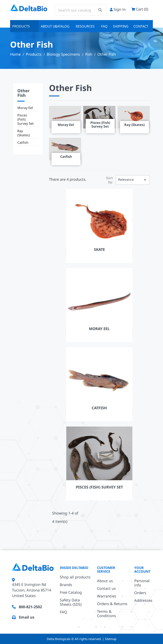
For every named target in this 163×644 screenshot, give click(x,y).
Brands (66, 585)
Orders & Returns (112, 604)
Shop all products (75, 577)
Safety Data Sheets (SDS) (71, 602)
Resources (85, 26)
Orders (140, 593)
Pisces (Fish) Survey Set (26, 119)
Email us (27, 617)
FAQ (104, 26)
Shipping (121, 26)
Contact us (106, 588)
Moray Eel (25, 108)
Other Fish (23, 93)
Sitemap (111, 639)
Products (21, 26)
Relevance (133, 180)
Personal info (142, 583)
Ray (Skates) (24, 133)
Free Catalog (71, 592)
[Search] (81, 10)
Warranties (107, 596)
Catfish (23, 142)
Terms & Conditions (107, 613)
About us (47, 26)
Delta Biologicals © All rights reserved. (75, 639)
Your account (142, 570)
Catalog (62, 26)
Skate (99, 249)
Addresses (143, 600)
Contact (141, 26)
